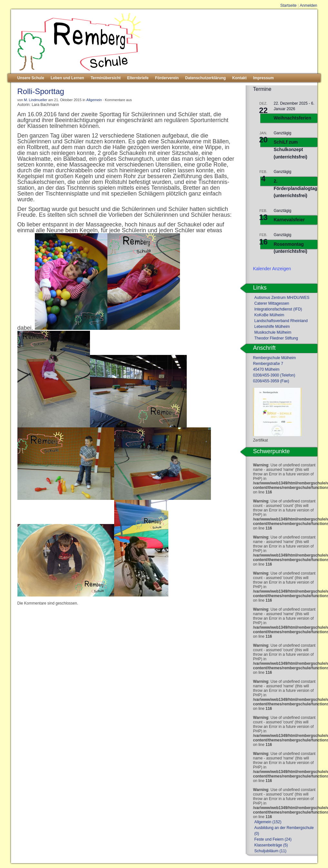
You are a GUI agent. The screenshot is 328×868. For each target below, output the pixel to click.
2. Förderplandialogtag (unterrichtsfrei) (296, 188)
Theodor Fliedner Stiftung (276, 338)
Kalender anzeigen (272, 269)
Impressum (263, 78)
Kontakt (239, 78)
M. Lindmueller (35, 100)
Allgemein (94, 100)
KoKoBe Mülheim (269, 315)
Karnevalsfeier (289, 220)
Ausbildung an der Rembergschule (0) (284, 831)
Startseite (288, 5)
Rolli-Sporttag (41, 91)
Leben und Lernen (67, 78)
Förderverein (167, 78)
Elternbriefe (138, 78)
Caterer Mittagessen (272, 303)
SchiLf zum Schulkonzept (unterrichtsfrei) (291, 149)
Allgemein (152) (268, 822)
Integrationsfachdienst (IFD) (278, 309)
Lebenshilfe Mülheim (272, 327)
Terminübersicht (106, 78)
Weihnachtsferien (293, 118)
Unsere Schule (31, 78)
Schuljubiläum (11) (270, 851)
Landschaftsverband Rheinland (281, 321)
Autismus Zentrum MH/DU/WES (282, 298)
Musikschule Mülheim (273, 332)
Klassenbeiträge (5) (271, 845)
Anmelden (308, 5)
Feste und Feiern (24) (273, 839)
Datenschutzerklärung (205, 78)
